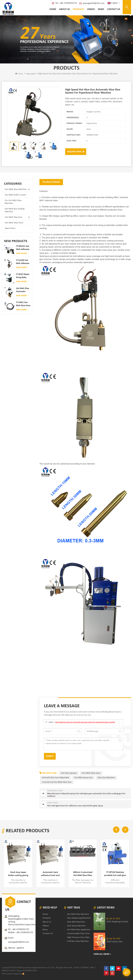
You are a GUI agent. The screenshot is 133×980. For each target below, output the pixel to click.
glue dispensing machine (79, 918)
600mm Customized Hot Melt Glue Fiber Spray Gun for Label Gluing (83, 874)
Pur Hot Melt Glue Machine (13, 202)
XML (92, 968)
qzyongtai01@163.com (94, 3)
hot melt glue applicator (79, 930)
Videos (91, 9)
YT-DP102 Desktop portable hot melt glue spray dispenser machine (115, 874)
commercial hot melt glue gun (57, 782)
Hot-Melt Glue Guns (91, 773)
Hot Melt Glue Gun (14, 217)
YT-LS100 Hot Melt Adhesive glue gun (23, 262)
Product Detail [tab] (51, 182)
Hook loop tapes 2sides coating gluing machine (18, 874)
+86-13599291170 (21, 929)
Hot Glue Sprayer (69, 773)
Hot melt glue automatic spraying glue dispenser (23, 290)
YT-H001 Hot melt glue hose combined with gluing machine (23, 304)
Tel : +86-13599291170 (66, 3)
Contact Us (114, 9)
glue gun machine (106, 778)
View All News (101, 954)
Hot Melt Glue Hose (14, 223)
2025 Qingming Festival (117, 922)
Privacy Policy (9, 971)
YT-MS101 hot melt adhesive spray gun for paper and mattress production (23, 248)
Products (78, 9)
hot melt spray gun (83, 778)
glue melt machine (76, 922)
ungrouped (31, 74)
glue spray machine (76, 926)
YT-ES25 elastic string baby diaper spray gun (23, 276)
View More (22, 253)
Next (125, 830)
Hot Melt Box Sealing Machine (15, 210)
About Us (64, 9)
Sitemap (85, 968)
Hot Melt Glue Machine (16, 189)
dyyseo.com (31, 971)
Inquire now (74, 152)
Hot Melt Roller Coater (16, 195)
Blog (77, 968)
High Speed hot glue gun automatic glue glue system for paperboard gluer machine (85, 722)
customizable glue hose (78, 934)
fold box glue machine (78, 941)
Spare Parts (10, 228)
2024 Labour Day (114, 942)
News (101, 9)
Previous (116, 830)
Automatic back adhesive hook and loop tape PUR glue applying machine (50, 874)
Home (53, 9)
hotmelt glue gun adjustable (56, 778)
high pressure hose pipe (78, 937)
